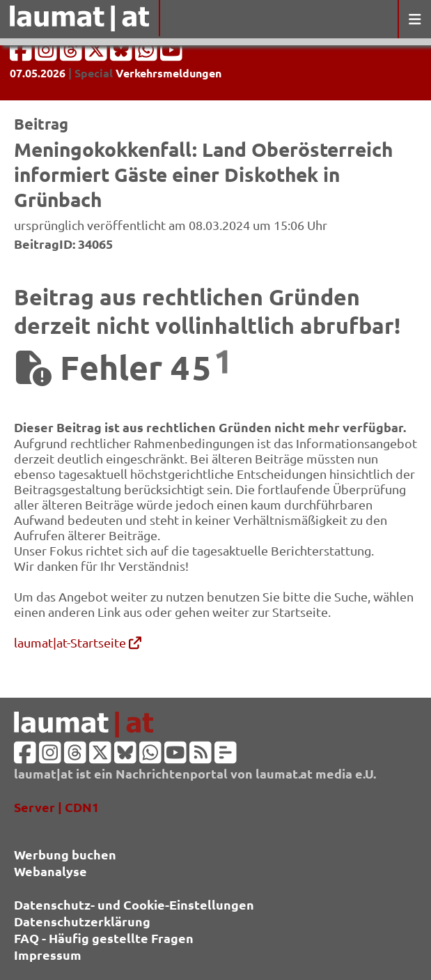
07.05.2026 (38, 73)
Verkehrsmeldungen (169, 73)
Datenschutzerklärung (82, 921)
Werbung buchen (65, 854)
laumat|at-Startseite (78, 642)
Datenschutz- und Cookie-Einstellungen (134, 904)
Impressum (48, 955)
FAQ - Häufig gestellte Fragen (104, 938)
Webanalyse (50, 871)
